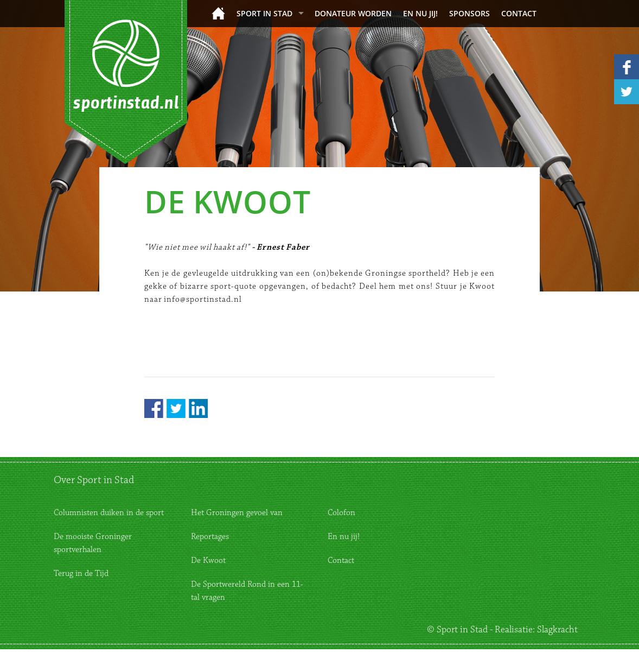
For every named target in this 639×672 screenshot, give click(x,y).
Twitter (176, 408)
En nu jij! (420, 13)
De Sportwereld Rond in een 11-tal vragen (247, 591)
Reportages (210, 537)
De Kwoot (208, 560)
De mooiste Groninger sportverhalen (93, 543)
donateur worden (353, 13)
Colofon (341, 513)
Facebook (154, 408)
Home (218, 13)
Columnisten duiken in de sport (109, 513)
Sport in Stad (264, 13)
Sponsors (469, 13)
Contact (519, 13)
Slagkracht (557, 630)
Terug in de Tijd (81, 573)
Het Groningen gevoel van (237, 513)
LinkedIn (198, 408)
